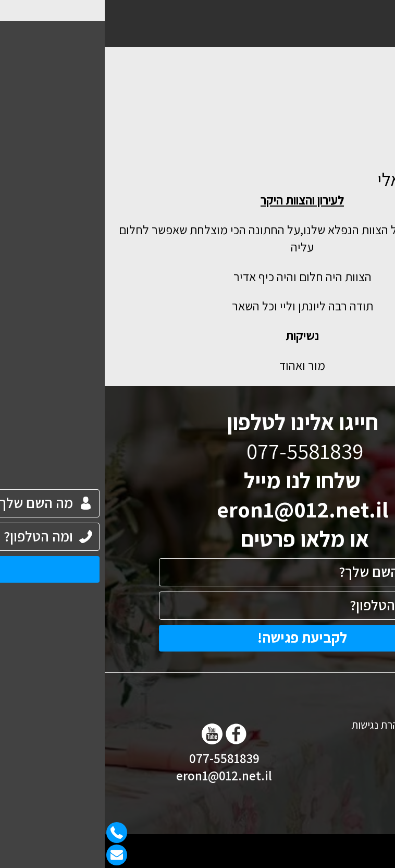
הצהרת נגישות (276, 725)
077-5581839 (120, 758)
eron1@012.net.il (198, 509)
